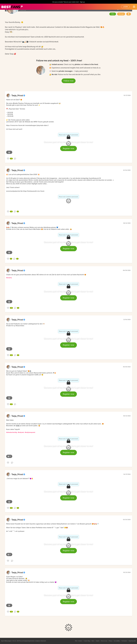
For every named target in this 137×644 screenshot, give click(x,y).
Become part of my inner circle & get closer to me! (69, 142)
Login (125, 7)
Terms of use (104, 641)
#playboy (9, 278)
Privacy (111, 641)
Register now (68, 148)
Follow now (69, 81)
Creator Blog (87, 641)
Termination (124, 641)
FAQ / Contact (79, 641)
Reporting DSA (132, 641)
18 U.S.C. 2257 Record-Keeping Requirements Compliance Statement (29, 641)
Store (93, 641)
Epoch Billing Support (6, 641)
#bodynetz (21, 432)
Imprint (98, 641)
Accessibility (117, 641)
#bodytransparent (30, 432)
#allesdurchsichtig (12, 432)
